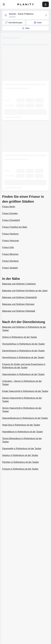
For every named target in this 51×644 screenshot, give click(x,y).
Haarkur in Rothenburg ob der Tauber (20, 455)
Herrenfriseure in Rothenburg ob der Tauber (23, 357)
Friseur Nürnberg (10, 261)
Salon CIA (7, 156)
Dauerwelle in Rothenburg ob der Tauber (22, 449)
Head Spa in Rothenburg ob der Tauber (21, 425)
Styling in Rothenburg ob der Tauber (20, 337)
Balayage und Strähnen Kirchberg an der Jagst (25, 291)
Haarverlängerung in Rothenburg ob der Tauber (25, 418)
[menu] (4, 4)
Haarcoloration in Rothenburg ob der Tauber (23, 374)
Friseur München (10, 254)
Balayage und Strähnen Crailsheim (19, 284)
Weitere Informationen (10, 120)
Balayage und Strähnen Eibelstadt (19, 311)
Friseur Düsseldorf (11, 220)
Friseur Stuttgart (10, 268)
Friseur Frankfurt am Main (15, 227)
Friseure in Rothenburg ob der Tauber (20, 469)
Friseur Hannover (11, 241)
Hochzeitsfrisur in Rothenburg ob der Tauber (24, 344)
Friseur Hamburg (10, 234)
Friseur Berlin (9, 207)
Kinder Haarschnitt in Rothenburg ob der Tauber (25, 391)
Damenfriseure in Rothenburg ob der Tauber (23, 351)
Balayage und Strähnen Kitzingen (18, 304)
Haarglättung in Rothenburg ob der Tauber (23, 432)
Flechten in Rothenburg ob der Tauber (20, 462)
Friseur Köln (8, 247)
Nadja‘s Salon (9, 85)
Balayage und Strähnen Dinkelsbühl (19, 297)
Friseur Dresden (10, 213)
